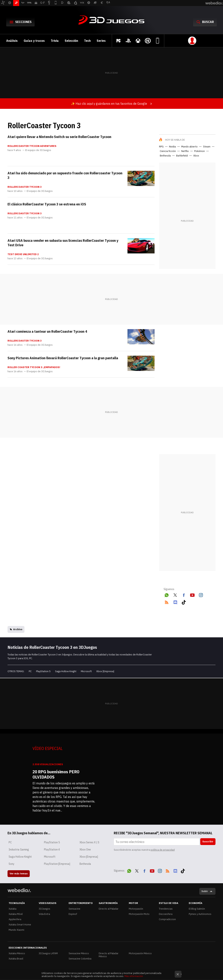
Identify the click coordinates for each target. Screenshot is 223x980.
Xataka (13, 909)
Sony (11, 864)
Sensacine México (79, 953)
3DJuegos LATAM (48, 953)
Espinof (73, 914)
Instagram (201, 594)
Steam (207, 147)
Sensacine (74, 909)
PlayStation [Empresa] (57, 864)
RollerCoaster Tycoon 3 (25, 187)
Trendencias (166, 909)
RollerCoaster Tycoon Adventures (32, 146)
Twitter (175, 594)
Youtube (192, 594)
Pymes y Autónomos (200, 914)
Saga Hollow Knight (66, 671)
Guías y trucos (34, 41)
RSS (167, 602)
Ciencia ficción (168, 151)
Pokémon (199, 151)
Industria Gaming (19, 850)
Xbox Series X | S (89, 842)
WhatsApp (167, 594)
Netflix (185, 151)
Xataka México (17, 953)
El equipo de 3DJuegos (38, 150)
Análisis (12, 41)
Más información (134, 976)
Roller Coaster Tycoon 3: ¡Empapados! (34, 367)
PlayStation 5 (43, 671)
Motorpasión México (140, 953)
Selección (71, 41)
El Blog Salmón (197, 909)
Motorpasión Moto (139, 914)
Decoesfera (166, 914)
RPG (161, 147)
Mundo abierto (189, 147)
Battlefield (182, 156)
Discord (175, 602)
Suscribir (208, 842)
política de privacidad (163, 850)
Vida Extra (44, 914)
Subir (205, 891)
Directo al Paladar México (109, 955)
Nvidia (172, 147)
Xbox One (85, 850)
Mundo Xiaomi (16, 930)
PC (30, 671)
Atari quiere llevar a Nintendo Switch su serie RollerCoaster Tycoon (59, 137)
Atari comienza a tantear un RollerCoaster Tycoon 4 (47, 331)
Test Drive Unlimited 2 (23, 254)
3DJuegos (111, 20)
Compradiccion (167, 919)
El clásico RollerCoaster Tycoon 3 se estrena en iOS (47, 204)
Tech (87, 41)
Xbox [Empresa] (105, 671)
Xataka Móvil (16, 914)
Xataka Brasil (16, 959)
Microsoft (86, 671)
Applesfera (15, 919)
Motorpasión (136, 909)
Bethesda (165, 156)
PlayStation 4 (52, 850)
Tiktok (184, 602)
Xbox (196, 156)
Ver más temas (19, 874)
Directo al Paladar (109, 909)
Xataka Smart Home (20, 925)
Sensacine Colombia (80, 959)
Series (101, 41)
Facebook (184, 594)
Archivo (18, 629)
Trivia (55, 41)
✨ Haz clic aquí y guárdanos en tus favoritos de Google (109, 104)
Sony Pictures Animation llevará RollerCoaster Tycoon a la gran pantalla (63, 358)
